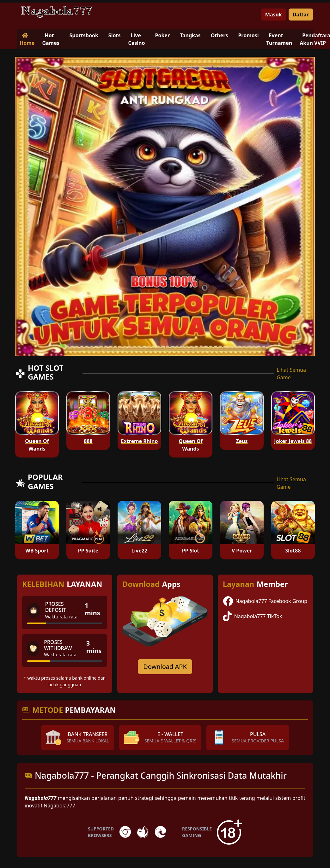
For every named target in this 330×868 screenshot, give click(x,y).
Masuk (274, 15)
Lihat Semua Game (291, 374)
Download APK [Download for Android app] (165, 667)
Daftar (301, 15)
